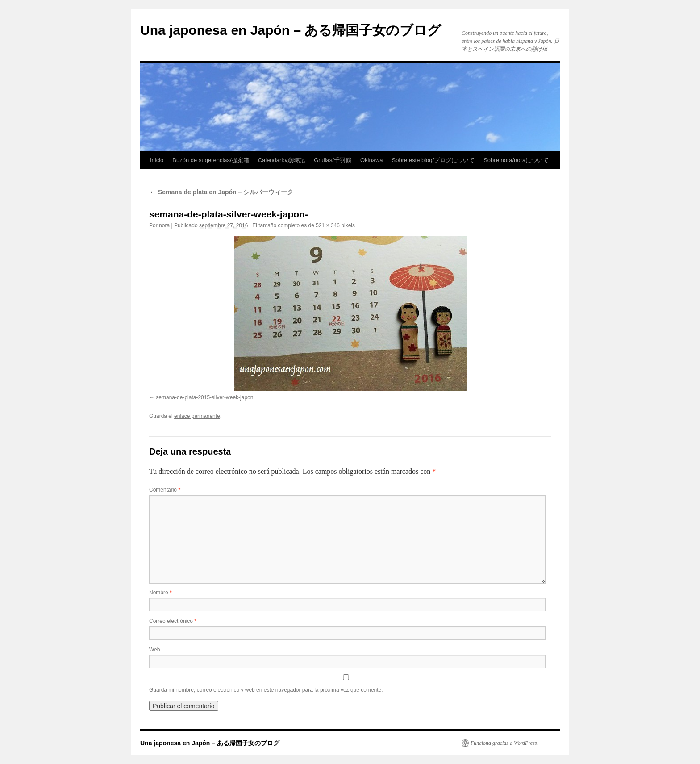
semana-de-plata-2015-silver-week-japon (204, 397)
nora (164, 225)
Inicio (157, 160)
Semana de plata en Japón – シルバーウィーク (221, 192)
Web (154, 650)
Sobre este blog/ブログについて (433, 160)
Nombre (160, 593)
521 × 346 (328, 225)
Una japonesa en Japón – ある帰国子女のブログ (291, 30)
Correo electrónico (173, 621)
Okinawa (372, 160)
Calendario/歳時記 (282, 160)
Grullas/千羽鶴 (333, 160)
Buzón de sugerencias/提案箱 (210, 160)
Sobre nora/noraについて (516, 160)
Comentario (165, 490)
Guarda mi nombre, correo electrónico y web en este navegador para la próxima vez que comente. (266, 690)
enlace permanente (197, 416)
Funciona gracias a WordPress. (504, 743)
